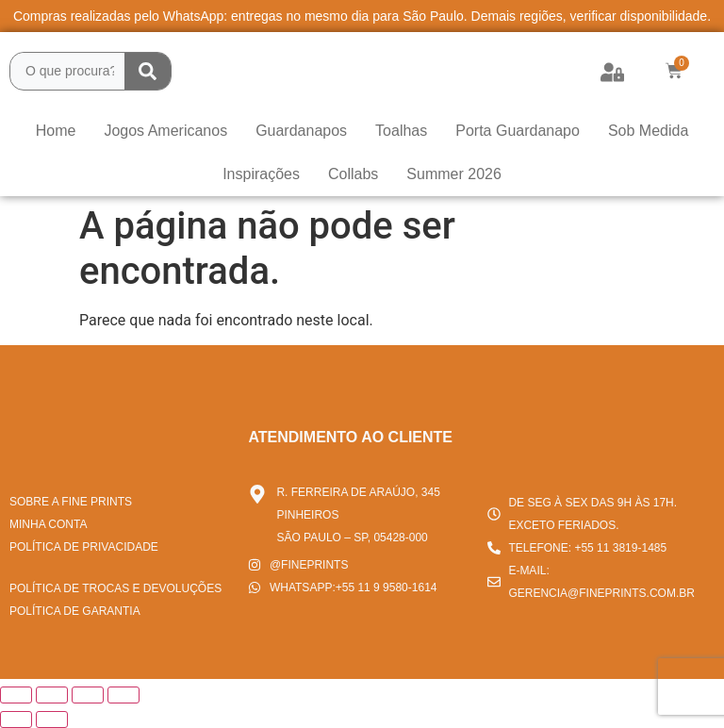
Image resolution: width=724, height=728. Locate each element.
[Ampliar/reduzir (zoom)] (16, 695)
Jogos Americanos (165, 131)
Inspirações (261, 174)
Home (56, 131)
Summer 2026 (454, 174)
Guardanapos (301, 131)
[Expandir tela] (52, 695)
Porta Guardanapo (518, 131)
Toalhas (401, 131)
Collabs (353, 174)
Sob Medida (648, 131)
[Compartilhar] (88, 695)
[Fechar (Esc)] (123, 695)
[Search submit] (148, 71)
